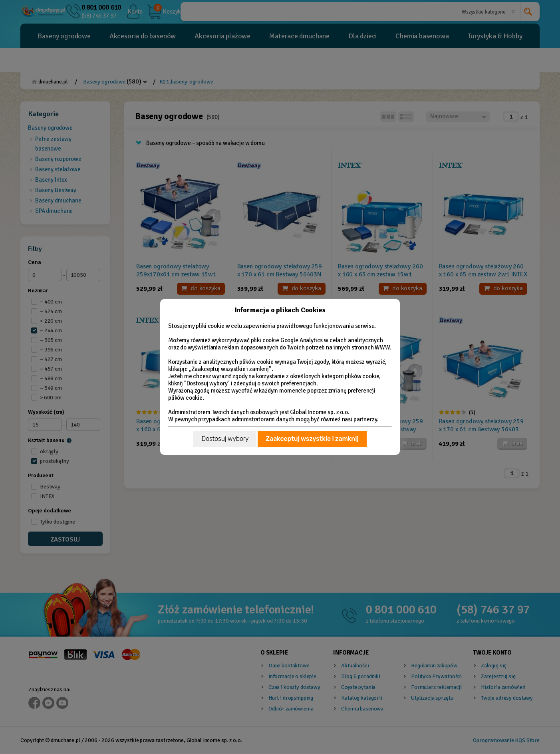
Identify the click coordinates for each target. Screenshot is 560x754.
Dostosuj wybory (225, 439)
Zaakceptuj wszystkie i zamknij (312, 439)
